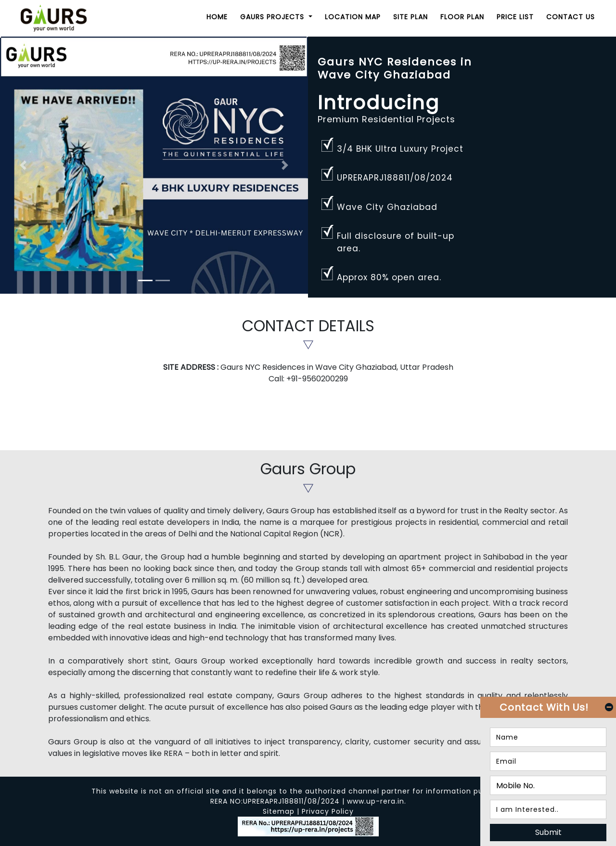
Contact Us (571, 17)
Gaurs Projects (273, 17)
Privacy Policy (328, 811)
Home (217, 17)
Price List (515, 17)
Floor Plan (462, 17)
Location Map (353, 17)
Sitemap (279, 811)
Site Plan (411, 17)
